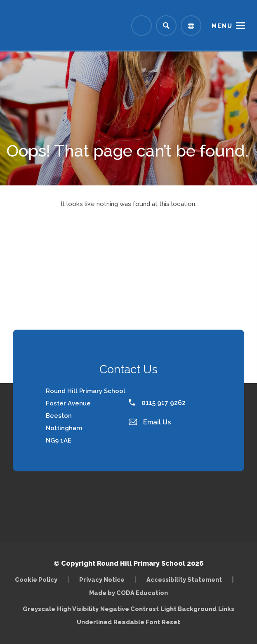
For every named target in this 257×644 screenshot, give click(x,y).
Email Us (150, 422)
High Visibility (78, 609)
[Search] (166, 26)
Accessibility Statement (184, 580)
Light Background (189, 609)
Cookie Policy (36, 580)
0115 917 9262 (157, 403)
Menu (222, 26)
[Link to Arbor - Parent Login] (141, 26)
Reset (171, 622)
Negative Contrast (130, 609)
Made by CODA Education (128, 593)
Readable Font (137, 622)
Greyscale (39, 609)
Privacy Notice (102, 580)
